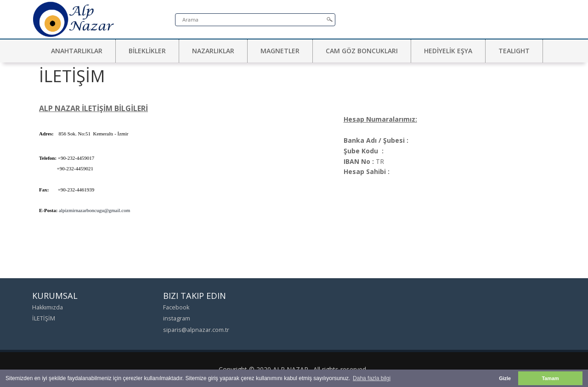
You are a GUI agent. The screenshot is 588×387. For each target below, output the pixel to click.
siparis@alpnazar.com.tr (196, 330)
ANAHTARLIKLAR (77, 51)
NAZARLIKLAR (213, 51)
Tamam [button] (550, 378)
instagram (177, 318)
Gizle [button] (505, 378)
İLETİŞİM (44, 318)
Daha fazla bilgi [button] (372, 378)
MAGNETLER (280, 51)
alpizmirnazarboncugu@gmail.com (94, 210)
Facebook (176, 307)
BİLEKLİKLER (147, 51)
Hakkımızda (48, 307)
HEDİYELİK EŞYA (448, 51)
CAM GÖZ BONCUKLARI (362, 51)
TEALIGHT (514, 51)
